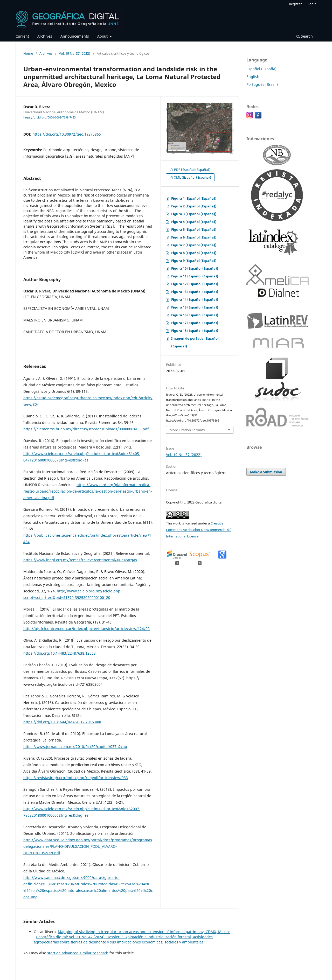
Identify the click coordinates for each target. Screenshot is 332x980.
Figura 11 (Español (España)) (195, 276)
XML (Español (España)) (192, 177)
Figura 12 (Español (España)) (195, 284)
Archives (45, 36)
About (103, 36)
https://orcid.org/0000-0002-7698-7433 (50, 117)
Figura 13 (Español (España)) (195, 292)
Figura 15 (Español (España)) (195, 307)
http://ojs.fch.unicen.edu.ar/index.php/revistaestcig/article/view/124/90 (87, 629)
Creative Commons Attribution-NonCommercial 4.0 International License (199, 530)
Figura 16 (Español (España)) (195, 315)
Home (28, 53)
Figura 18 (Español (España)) (195, 331)
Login (312, 4)
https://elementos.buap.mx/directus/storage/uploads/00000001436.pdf (86, 429)
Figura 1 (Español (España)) (194, 198)
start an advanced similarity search (78, 953)
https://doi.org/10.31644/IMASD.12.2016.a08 (62, 722)
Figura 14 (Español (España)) (195, 299)
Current (22, 36)
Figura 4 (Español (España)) (194, 222)
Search (305, 36)
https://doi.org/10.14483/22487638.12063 (60, 653)
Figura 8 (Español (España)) (194, 253)
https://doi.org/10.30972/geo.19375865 (67, 134)
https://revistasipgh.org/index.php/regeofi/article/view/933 (76, 778)
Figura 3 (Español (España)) (194, 214)
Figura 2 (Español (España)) (194, 206)
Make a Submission (266, 472)
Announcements (75, 36)
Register (295, 4)
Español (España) (261, 69)
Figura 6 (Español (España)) (194, 237)
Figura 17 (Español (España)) (195, 323)
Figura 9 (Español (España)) (194, 261)
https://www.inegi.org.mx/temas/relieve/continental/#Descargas (80, 560)
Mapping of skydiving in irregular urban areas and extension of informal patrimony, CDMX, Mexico (144, 932)
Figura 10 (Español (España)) (195, 268)
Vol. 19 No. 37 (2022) (75, 53)
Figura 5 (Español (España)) (194, 229)
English (253, 77)
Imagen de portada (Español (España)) (195, 342)
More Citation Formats (187, 430)
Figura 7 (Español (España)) (194, 245)
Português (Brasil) (262, 84)
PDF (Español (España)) (192, 170)
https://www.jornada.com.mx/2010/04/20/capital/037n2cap (75, 747)
